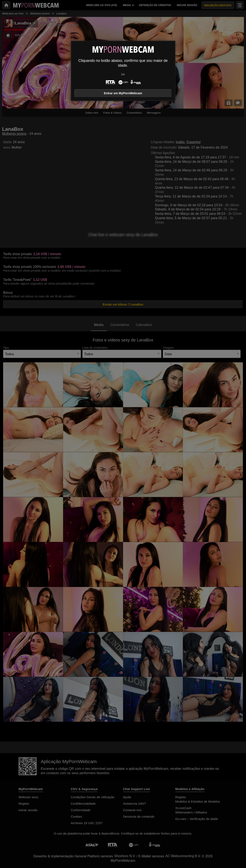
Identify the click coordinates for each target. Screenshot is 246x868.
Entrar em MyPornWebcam (123, 93)
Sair (123, 74)
